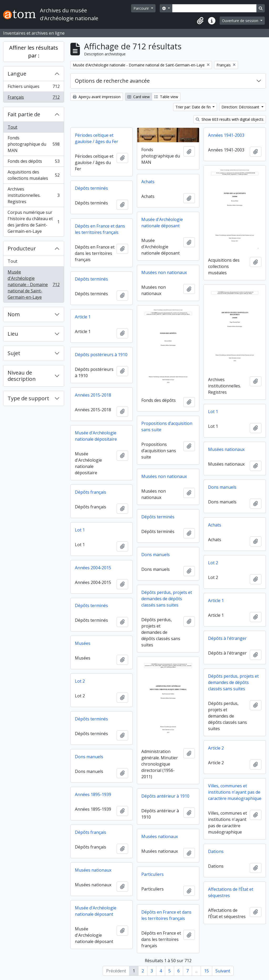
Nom (14, 314)
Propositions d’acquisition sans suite (167, 426)
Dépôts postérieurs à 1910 (101, 355)
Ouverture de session (241, 21)
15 (206, 971)
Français (33, 98)
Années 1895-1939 (93, 794)
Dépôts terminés (91, 188)
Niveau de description (22, 376)
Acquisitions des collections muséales (33, 175)
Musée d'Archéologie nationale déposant (162, 223)
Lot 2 (213, 563)
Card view (139, 97)
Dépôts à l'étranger (227, 638)
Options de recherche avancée (112, 81)
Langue (17, 74)
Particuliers (152, 874)
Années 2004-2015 (93, 568)
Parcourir (142, 8)
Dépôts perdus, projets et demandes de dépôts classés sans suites (167, 599)
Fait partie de (24, 114)
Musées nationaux (226, 449)
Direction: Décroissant (241, 107)
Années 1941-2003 (226, 135)
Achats (148, 182)
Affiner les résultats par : (34, 52)
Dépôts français (90, 492)
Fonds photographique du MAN (33, 144)
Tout (12, 127)
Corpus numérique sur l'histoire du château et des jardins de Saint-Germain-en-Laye (33, 222)
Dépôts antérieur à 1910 (165, 796)
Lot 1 (213, 412)
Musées (83, 643)
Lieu (13, 334)
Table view (166, 97)
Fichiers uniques (33, 88)
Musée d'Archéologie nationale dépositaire (96, 436)
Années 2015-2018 (93, 395)
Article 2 (216, 748)
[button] (200, 21)
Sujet (14, 353)
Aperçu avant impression (97, 97)
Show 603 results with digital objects (230, 119)
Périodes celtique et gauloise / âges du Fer (97, 138)
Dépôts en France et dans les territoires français (100, 229)
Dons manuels (222, 487)
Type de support (28, 398)
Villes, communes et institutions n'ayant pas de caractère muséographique (235, 792)
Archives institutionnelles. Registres (33, 195)
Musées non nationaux (164, 272)
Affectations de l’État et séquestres (231, 892)
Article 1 (83, 317)
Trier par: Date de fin (194, 107)
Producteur (22, 248)
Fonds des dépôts (33, 162)
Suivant (223, 971)
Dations (216, 851)
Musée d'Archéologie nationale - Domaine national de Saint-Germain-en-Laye (33, 284)
